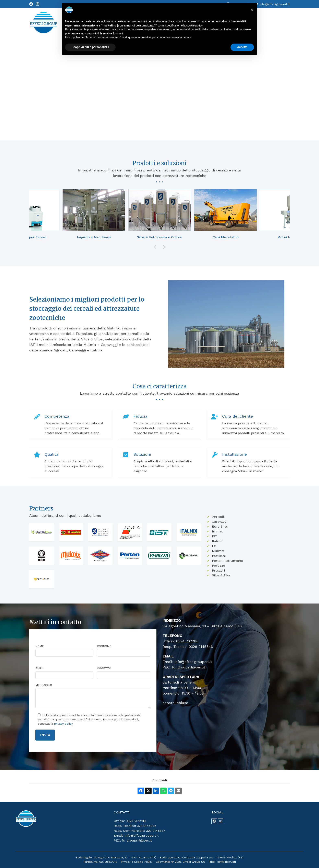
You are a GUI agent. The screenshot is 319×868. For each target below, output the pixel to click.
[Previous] (155, 247)
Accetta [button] (242, 857)
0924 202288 (241, 4)
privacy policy (63, 724)
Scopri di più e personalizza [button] (90, 857)
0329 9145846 (201, 647)
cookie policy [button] (194, 835)
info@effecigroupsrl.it (275, 4)
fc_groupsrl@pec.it (189, 667)
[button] (141, 791)
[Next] (164, 247)
